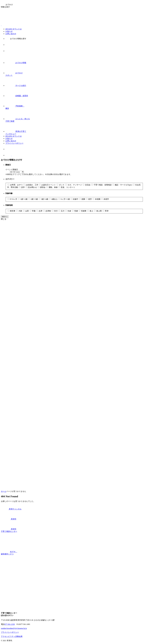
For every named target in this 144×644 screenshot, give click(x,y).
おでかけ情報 (16, 63)
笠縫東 (83, 211)
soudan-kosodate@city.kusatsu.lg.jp (14, 629)
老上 (90, 211)
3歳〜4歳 (44, 199)
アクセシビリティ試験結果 (12, 637)
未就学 (105, 199)
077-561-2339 (10, 625)
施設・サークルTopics (123, 185)
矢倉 (68, 211)
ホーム (4, 492)
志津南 (47, 211)
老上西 (98, 211)
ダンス (61, 185)
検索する (5, 217)
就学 (89, 199)
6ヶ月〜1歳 (64, 199)
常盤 (33, 211)
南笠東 (12, 211)
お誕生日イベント (48, 185)
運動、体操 (52, 188)
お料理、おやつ (15, 185)
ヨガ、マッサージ (74, 185)
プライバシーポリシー (14, 143)
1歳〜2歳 (23, 199)
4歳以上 (54, 199)
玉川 (62, 211)
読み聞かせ (31, 188)
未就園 (97, 199)
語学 (22, 188)
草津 (106, 211)
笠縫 (75, 211)
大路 (19, 211)
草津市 (9, 519)
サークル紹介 (16, 86)
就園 (82, 199)
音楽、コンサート (67, 188)
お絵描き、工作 (31, 185)
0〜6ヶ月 (13, 199)
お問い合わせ (11, 34)
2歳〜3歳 (33, 199)
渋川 (55, 211)
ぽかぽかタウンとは (13, 29)
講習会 (42, 188)
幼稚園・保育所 (17, 96)
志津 (40, 211)
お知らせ (9, 31)
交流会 (87, 185)
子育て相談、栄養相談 (102, 185)
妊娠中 (75, 199)
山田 (26, 211)
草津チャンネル (11, 509)
